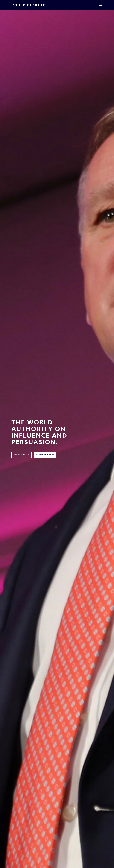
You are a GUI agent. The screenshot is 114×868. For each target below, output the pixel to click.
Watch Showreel (46, 455)
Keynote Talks (21, 455)
